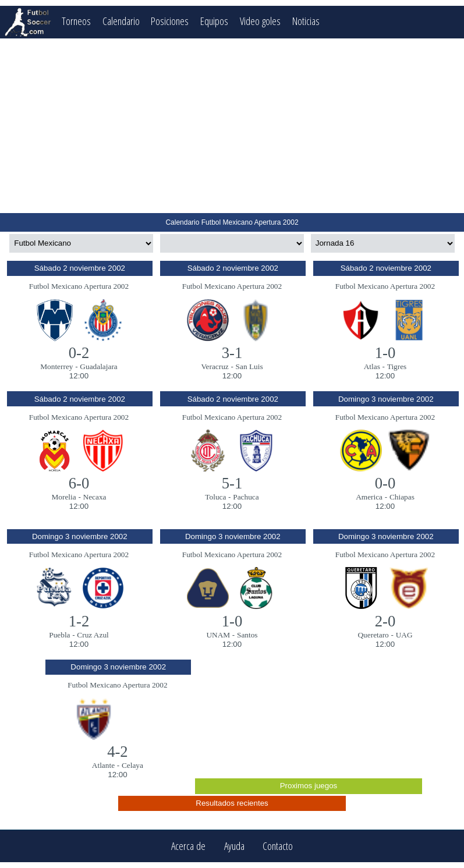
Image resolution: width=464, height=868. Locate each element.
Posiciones (170, 21)
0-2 (79, 353)
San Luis (249, 366)
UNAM (218, 635)
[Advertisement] (232, 126)
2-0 (385, 621)
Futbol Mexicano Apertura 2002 (79, 286)
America (369, 497)
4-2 (118, 752)
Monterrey (56, 366)
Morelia (63, 497)
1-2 (79, 621)
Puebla (59, 635)
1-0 (385, 353)
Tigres (397, 366)
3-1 (232, 353)
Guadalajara (98, 366)
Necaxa (95, 497)
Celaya (132, 765)
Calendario (121, 21)
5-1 (232, 483)
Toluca (215, 497)
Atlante (103, 765)
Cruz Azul (93, 635)
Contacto (278, 846)
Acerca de (188, 846)
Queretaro (373, 635)
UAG (404, 635)
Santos (247, 635)
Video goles (260, 21)
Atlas (372, 366)
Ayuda (234, 846)
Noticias (306, 21)
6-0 (79, 483)
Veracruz (215, 366)
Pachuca (246, 497)
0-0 (385, 483)
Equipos (214, 21)
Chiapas (402, 497)
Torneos (76, 21)
